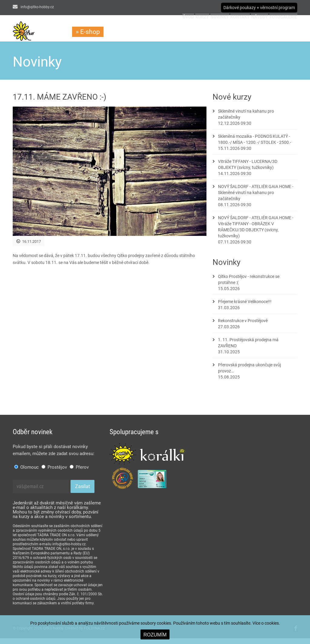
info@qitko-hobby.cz (33, 7)
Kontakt (211, 32)
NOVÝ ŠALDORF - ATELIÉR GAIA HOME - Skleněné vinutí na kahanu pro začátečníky (256, 198)
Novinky (179, 32)
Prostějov (54, 473)
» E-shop (88, 32)
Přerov (79, 473)
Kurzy (151, 32)
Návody (242, 32)
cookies (272, 623)
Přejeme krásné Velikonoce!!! (245, 307)
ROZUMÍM (155, 635)
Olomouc (26, 473)
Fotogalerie (277, 32)
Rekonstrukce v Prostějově (243, 326)
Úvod (127, 32)
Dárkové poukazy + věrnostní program (259, 8)
